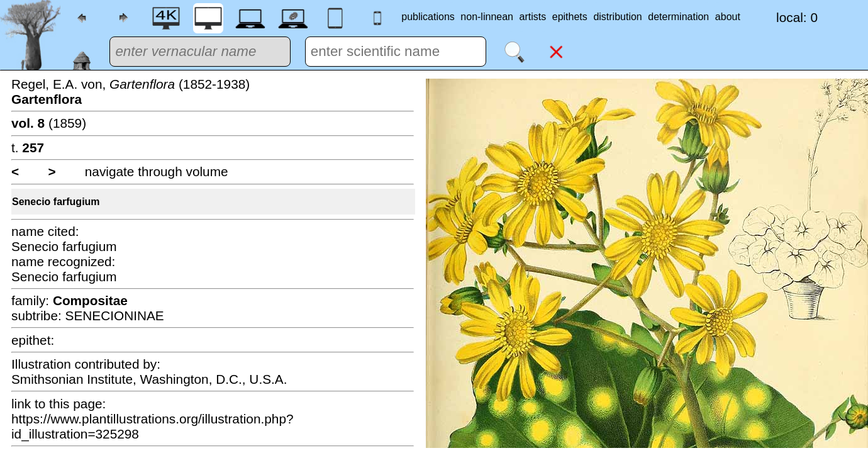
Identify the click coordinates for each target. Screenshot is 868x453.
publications (428, 17)
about (728, 17)
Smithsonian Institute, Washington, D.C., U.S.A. (149, 379)
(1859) (49, 123)
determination (678, 17)
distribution (617, 17)
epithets (570, 17)
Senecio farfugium (56, 202)
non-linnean (487, 17)
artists (533, 17)
